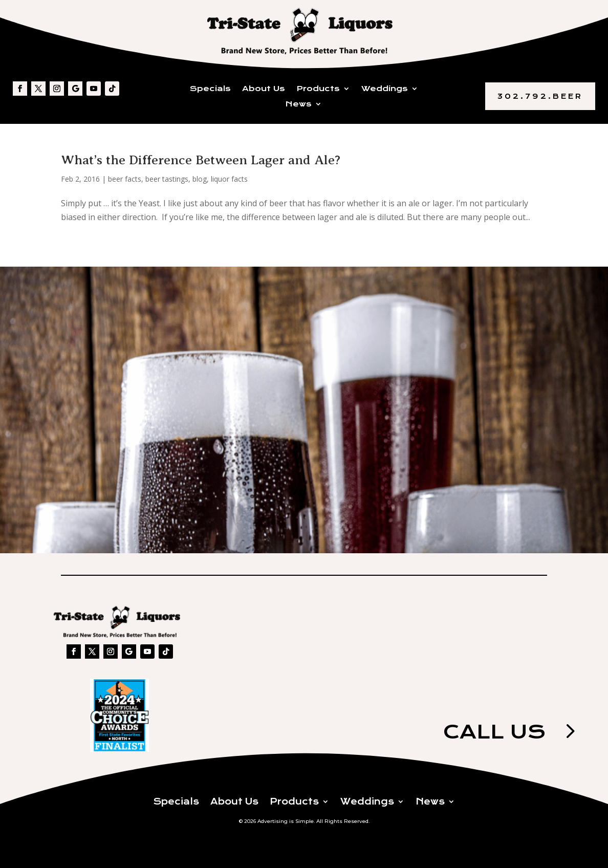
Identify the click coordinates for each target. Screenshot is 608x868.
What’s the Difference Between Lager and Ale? (201, 160)
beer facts (125, 179)
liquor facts (229, 179)
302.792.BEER (540, 96)
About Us (264, 89)
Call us (494, 732)
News (299, 104)
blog (200, 179)
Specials (210, 89)
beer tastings (167, 179)
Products (318, 89)
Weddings (385, 89)
